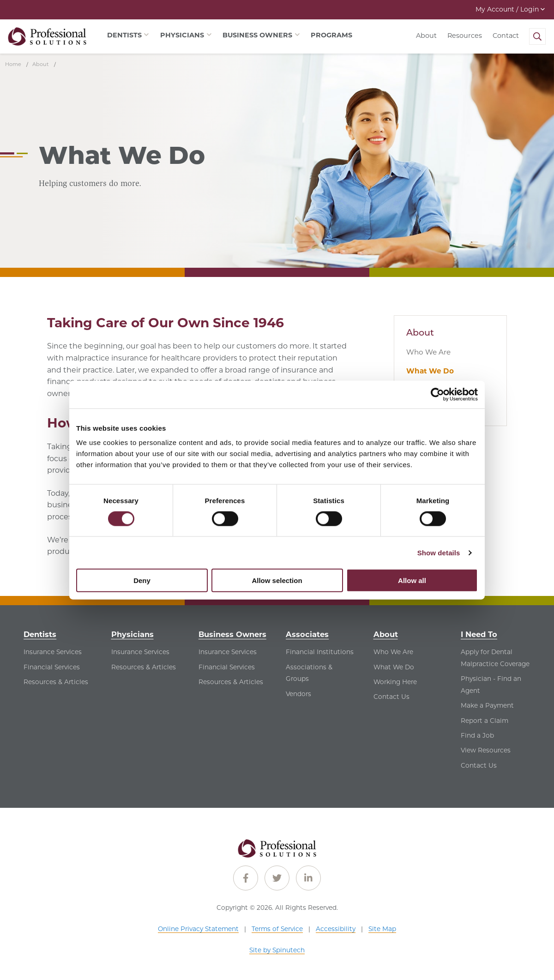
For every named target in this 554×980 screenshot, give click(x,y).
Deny (142, 580)
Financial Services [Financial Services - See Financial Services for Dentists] (52, 667)
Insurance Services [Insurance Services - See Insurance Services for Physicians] (140, 652)
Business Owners (232, 634)
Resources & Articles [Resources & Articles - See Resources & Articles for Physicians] (144, 667)
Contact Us (391, 697)
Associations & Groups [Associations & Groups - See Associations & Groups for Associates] (309, 673)
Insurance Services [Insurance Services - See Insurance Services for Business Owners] (228, 652)
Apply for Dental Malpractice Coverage (495, 658)
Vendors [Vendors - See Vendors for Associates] (298, 694)
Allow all (412, 580)
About (426, 36)
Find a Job (477, 735)
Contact (506, 36)
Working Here (395, 682)
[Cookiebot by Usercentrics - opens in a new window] (437, 394)
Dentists (40, 634)
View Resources (486, 750)
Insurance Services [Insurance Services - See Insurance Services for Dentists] (53, 652)
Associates (307, 634)
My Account (510, 9)
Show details (439, 552)
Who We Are (428, 352)
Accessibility (336, 929)
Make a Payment (487, 705)
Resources (465, 36)
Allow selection (277, 580)
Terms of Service (277, 929)
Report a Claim (485, 721)
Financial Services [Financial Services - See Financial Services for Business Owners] (227, 667)
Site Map (382, 929)
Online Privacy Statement (198, 929)
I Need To (479, 634)
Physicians (132, 634)
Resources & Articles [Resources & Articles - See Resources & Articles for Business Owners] (231, 682)
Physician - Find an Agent (491, 685)
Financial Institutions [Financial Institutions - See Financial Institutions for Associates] (320, 652)
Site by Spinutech (277, 950)
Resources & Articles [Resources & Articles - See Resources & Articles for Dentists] (56, 682)
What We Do (430, 371)
